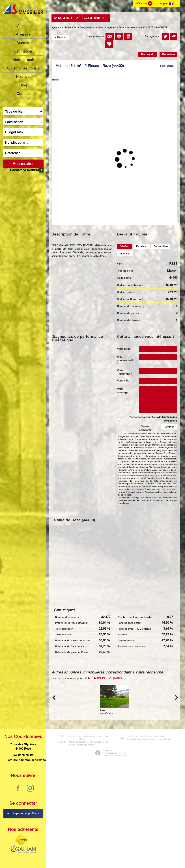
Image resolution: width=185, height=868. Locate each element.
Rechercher (23, 163)
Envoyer (169, 427)
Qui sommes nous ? (23, 68)
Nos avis (23, 77)
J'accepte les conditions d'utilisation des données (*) (153, 419)
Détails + (141, 246)
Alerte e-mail (23, 60)
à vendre (23, 34)
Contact (23, 94)
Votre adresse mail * (125, 360)
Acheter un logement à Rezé (110, 27)
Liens (101, 848)
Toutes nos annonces (82, 850)
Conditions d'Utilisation (153, 500)
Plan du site (57, 848)
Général (124, 246)
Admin (108, 848)
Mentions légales (72, 848)
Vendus (23, 43)
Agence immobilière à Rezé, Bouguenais (72, 27)
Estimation (23, 51)
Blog (23, 85)
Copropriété (161, 246)
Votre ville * (124, 380)
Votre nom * (124, 349)
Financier (125, 254)
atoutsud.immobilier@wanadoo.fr (31, 760)
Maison (131, 27)
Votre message (123, 390)
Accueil (23, 26)
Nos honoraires (89, 848)
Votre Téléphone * (125, 372)
